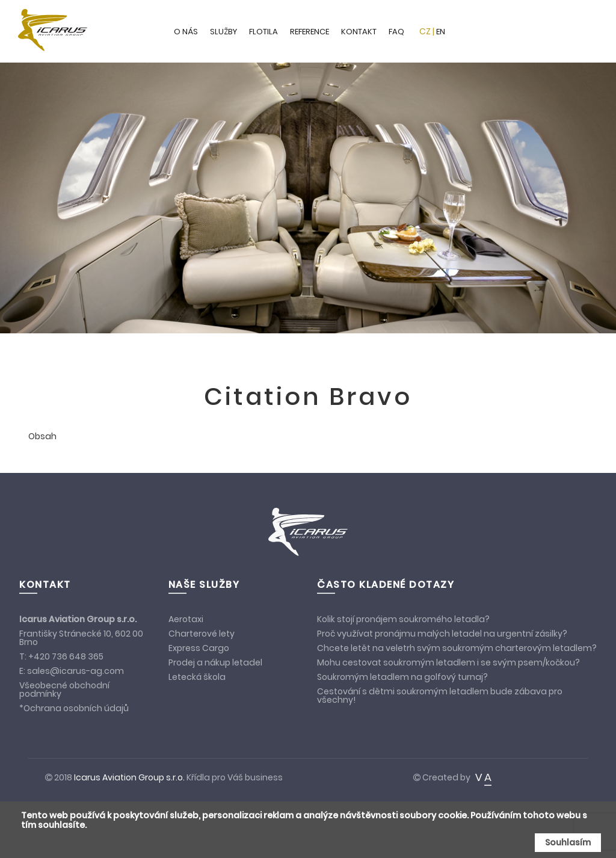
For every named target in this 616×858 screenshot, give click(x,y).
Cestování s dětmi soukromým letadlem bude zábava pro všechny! (440, 696)
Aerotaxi (186, 619)
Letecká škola (197, 677)
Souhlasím (568, 842)
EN (441, 32)
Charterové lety (202, 634)
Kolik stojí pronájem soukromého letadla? (403, 619)
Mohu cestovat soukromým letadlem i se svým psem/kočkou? (448, 662)
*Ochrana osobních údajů (74, 708)
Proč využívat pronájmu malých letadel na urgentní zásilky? (442, 634)
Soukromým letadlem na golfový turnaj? (402, 677)
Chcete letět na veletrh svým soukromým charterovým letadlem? (457, 648)
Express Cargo (199, 648)
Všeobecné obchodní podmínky (64, 690)
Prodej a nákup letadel (215, 662)
